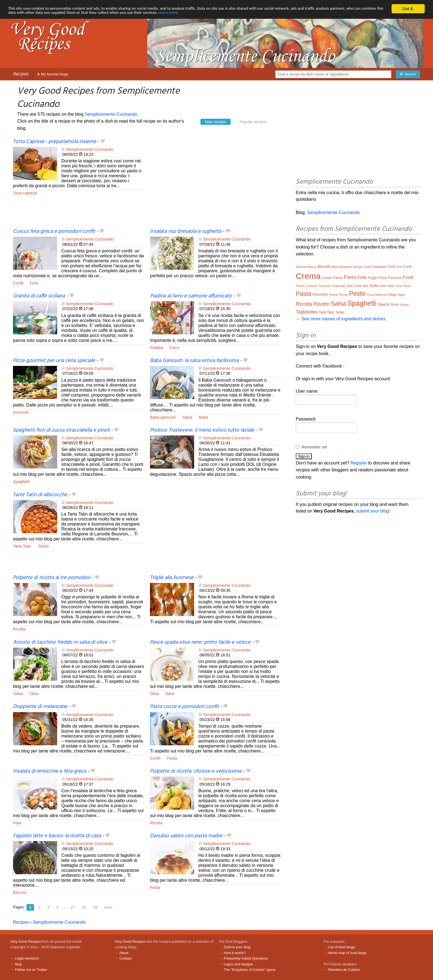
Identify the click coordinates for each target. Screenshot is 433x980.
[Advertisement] (216, 183)
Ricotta (19, 629)
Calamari (379, 267)
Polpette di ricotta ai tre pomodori (52, 578)
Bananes (301, 267)
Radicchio (381, 295)
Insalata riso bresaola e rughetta (186, 231)
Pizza (370, 295)
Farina (338, 278)
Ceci (392, 266)
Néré (170, 694)
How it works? (235, 953)
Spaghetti (21, 482)
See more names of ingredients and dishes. (344, 319)
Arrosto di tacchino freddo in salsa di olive (60, 642)
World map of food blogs (347, 953)
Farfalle (327, 278)
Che (399, 267)
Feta (34, 283)
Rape (401, 295)
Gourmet (21, 412)
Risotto (322, 304)
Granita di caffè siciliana (39, 296)
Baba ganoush (163, 417)
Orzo (399, 286)
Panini (407, 286)
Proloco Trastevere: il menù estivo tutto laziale (202, 430)
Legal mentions (27, 958)
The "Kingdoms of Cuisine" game (250, 970)
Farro (175, 348)
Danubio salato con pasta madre (186, 836)
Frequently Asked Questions (246, 958)
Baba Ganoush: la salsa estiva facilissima (194, 361)
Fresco (300, 286)
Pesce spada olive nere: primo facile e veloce (200, 642)
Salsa (187, 417)
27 (73, 907)
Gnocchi (312, 286)
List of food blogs (342, 947)
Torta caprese (25, 193)
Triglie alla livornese (172, 578)
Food (408, 277)
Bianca (312, 267)
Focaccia (395, 278)
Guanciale (339, 286)
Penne (333, 295)
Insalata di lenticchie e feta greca (50, 771)
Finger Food (377, 278)
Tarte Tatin (22, 546)
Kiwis (350, 286)
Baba (204, 417)
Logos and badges (238, 964)
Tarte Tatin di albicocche (40, 495)
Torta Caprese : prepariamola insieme (55, 142)
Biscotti (324, 266)
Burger (358, 267)
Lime (358, 286)
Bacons (20, 892)
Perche (344, 295)
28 (84, 907)
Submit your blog (237, 947)
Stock (395, 305)
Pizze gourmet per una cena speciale (54, 361)
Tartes (43, 546)
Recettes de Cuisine (344, 970)
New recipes (216, 122)
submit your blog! (373, 511)
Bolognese (346, 267)
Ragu (393, 295)
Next (108, 907)
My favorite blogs (53, 74)
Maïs (366, 286)
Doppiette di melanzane (40, 707)
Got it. (408, 9)
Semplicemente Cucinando (111, 114)
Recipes (21, 74)
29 (95, 907)
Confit (18, 283)
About (124, 953)
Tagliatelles (307, 312)
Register (359, 463)
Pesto (357, 294)
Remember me (314, 447)
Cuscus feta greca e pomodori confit (54, 231)
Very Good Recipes (26, 941)
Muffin (374, 286)
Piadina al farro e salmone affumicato (191, 296)
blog (18, 964)
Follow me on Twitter (31, 970)
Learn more (231, 14)
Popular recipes (253, 122)
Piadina (157, 348)
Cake (368, 267)
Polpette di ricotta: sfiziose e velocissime (196, 771)
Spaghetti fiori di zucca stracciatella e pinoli (61, 430)
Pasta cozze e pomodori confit (184, 707)
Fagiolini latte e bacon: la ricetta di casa (57, 836)
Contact (125, 958)
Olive (34, 694)
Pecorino (320, 294)
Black (335, 267)
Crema (308, 276)
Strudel (404, 305)
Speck (384, 304)
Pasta (172, 758)
